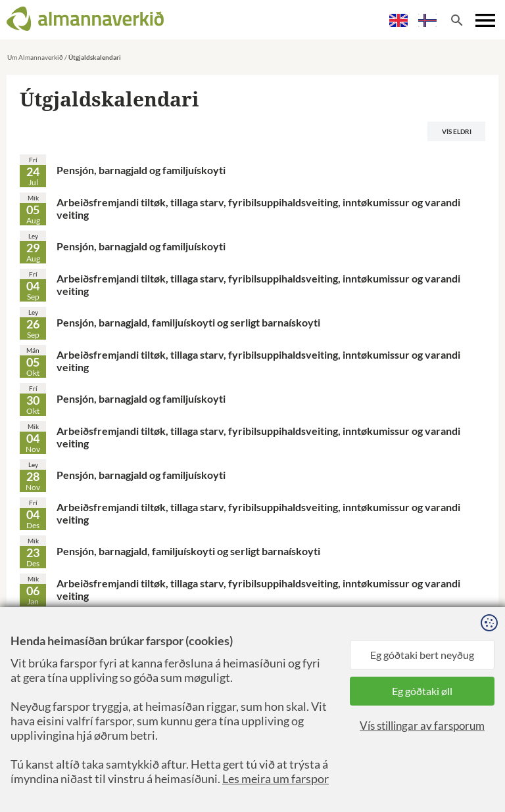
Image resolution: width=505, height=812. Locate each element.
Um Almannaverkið (35, 57)
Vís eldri (457, 131)
